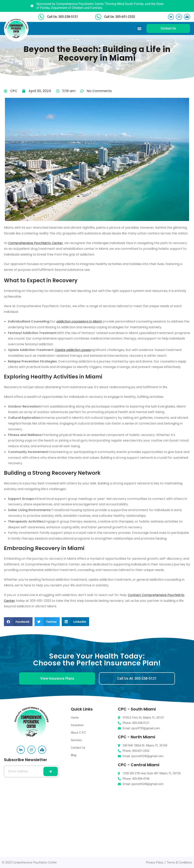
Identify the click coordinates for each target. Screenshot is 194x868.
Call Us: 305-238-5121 (63, 17)
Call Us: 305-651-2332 (120, 17)
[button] (139, 28)
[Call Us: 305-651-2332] (98, 17)
